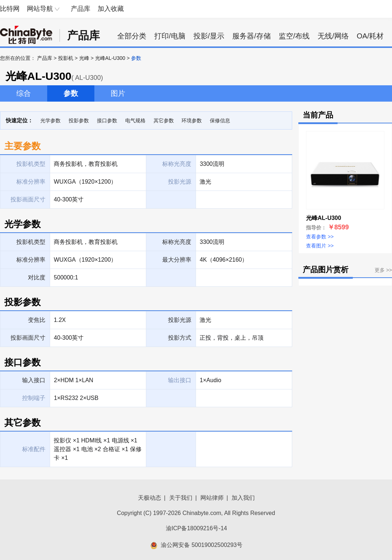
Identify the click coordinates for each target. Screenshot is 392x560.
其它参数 (164, 120)
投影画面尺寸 (28, 338)
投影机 (66, 58)
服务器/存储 (252, 36)
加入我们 (243, 498)
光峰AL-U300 (110, 58)
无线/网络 (333, 36)
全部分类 (132, 36)
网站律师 (212, 498)
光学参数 (50, 120)
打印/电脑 (170, 36)
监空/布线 (294, 36)
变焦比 (37, 320)
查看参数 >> (320, 237)
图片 (118, 93)
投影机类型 (31, 242)
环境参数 (192, 120)
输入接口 (34, 380)
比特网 (10, 9)
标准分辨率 (31, 260)
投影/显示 (209, 36)
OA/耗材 (370, 36)
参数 (71, 93)
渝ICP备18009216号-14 (197, 528)
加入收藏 (111, 9)
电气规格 (135, 120)
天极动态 (150, 498)
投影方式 (180, 338)
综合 (24, 93)
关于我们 (181, 498)
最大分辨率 (177, 260)
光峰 (84, 58)
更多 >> (383, 270)
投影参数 (79, 120)
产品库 (81, 9)
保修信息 (220, 120)
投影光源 (180, 320)
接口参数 (107, 120)
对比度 (37, 277)
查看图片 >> (320, 246)
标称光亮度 (177, 242)
